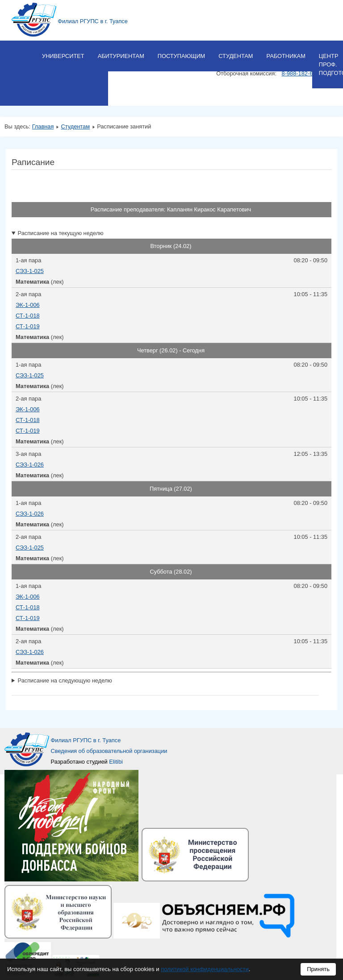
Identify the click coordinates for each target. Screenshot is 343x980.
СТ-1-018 (28, 316)
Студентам (236, 56)
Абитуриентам (121, 56)
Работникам (286, 56)
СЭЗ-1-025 (30, 271)
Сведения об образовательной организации (109, 751)
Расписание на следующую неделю (65, 680)
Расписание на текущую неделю (61, 233)
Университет (63, 56)
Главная (43, 126)
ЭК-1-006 (28, 305)
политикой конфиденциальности (205, 969)
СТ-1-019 (28, 326)
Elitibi (116, 762)
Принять (318, 969)
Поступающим (181, 56)
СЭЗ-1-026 (30, 465)
